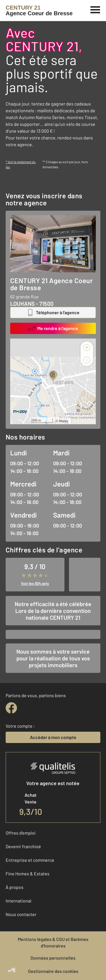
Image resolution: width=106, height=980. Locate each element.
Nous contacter (21, 914)
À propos (15, 887)
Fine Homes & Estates (28, 874)
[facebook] (11, 708)
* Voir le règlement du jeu (21, 164)
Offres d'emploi (21, 833)
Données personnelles (53, 958)
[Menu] (95, 9)
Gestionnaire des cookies (53, 971)
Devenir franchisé (23, 846)
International (19, 901)
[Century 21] (39, 10)
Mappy (63, 421)
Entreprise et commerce (30, 860)
